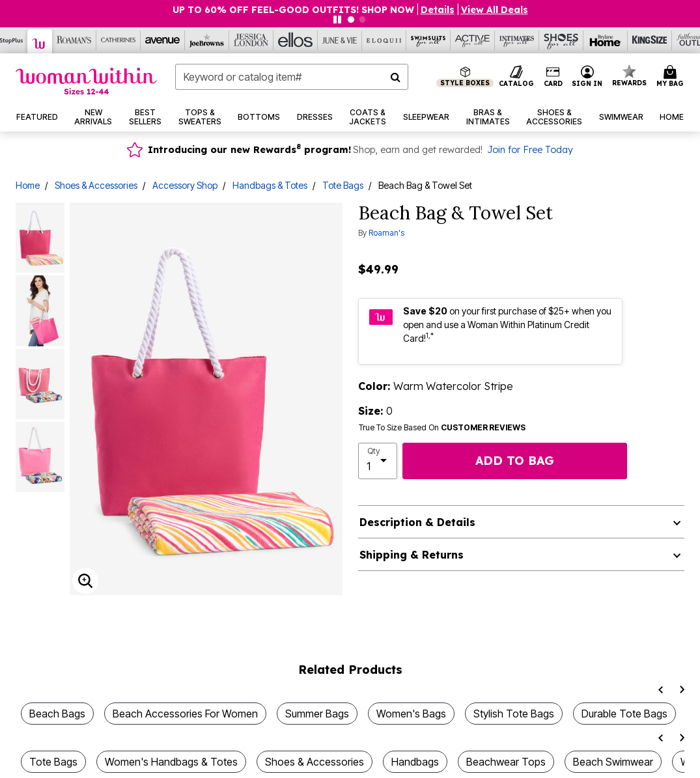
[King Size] (650, 40)
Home (28, 185)
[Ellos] (296, 40)
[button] (587, 77)
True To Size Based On (442, 428)
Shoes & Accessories (96, 185)
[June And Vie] (340, 40)
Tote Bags (343, 185)
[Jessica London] (251, 40)
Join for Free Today (530, 150)
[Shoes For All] (561, 40)
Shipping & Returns (412, 555)
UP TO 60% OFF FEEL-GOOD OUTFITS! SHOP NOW (293, 10)
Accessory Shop (185, 185)
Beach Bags (57, 714)
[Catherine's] (119, 40)
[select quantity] (378, 461)
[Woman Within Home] (86, 81)
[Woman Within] (40, 41)
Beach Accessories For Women (185, 714)
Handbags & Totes (270, 185)
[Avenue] (163, 40)
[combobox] (292, 77)
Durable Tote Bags (624, 714)
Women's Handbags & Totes (171, 762)
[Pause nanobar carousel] (337, 20)
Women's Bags (411, 714)
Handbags (415, 762)
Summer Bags (317, 714)
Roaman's (386, 233)
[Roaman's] (74, 40)
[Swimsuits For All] (428, 40)
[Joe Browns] (207, 40)
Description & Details (417, 522)
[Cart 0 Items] (672, 77)
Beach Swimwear (613, 762)
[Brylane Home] (606, 40)
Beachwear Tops (506, 762)
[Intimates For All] (517, 40)
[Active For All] (473, 40)
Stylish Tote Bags (514, 714)
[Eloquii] (384, 40)
